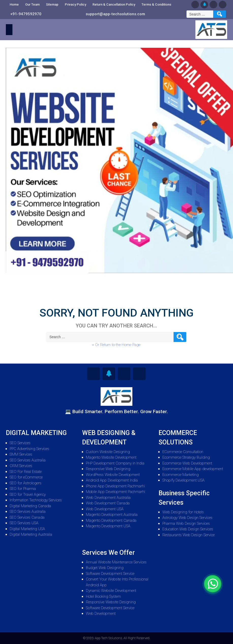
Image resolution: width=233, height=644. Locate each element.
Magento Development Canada (111, 520)
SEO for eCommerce (26, 477)
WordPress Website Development (113, 475)
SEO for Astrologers (26, 483)
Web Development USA (105, 509)
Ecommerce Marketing (181, 475)
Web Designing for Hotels (183, 512)
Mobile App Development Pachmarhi (115, 492)
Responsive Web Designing (108, 469)
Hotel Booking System (103, 596)
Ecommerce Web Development (187, 463)
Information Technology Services (36, 500)
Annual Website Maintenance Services (116, 562)
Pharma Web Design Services (186, 523)
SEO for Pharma (23, 489)
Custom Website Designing (108, 452)
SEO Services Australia (28, 460)
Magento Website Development (111, 457)
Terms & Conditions (156, 4)
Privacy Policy (75, 4)
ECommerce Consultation (183, 452)
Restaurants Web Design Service (189, 535)
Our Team (32, 4)
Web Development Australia (108, 498)
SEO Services (20, 443)
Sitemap (52, 4)
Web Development (101, 613)
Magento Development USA (108, 526)
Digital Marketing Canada (30, 506)
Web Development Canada (108, 503)
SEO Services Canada (27, 517)
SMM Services (21, 454)
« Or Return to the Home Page (116, 345)
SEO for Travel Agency (28, 495)
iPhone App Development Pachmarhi (115, 486)
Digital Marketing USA (27, 529)
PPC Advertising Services (29, 449)
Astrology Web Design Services (187, 518)
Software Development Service (110, 574)
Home (14, 4)
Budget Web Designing (105, 568)
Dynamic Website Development (111, 591)
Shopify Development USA (183, 480)
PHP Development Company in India (115, 463)
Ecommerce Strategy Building (186, 457)
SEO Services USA (24, 523)
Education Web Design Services (188, 529)
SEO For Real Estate (26, 472)
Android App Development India (112, 480)
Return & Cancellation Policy (114, 4)
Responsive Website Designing (111, 602)
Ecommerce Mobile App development (193, 469)
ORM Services (21, 466)
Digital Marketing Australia (31, 534)
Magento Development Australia (112, 515)
